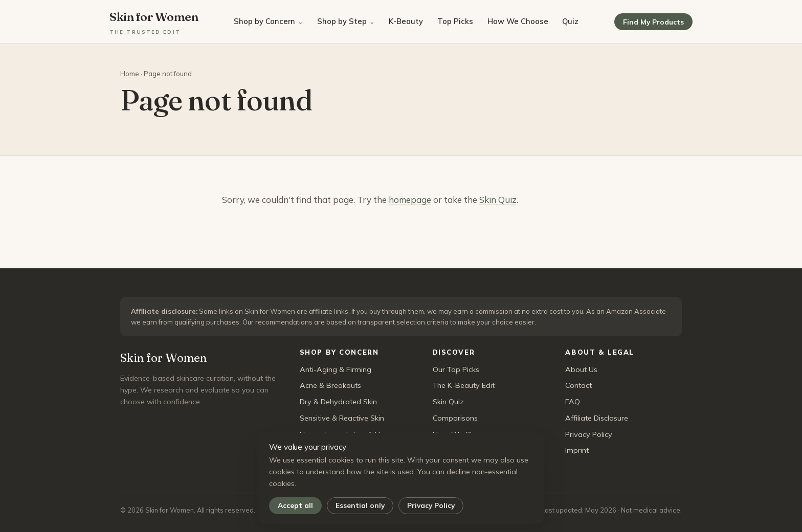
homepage (410, 200)
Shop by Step (342, 21)
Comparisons (455, 418)
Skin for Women (154, 22)
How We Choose (518, 21)
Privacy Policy (431, 505)
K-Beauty (406, 21)
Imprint (577, 450)
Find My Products (653, 22)
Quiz (570, 21)
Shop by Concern (264, 21)
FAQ (573, 402)
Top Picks (455, 21)
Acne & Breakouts (330, 385)
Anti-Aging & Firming (336, 369)
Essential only (360, 505)
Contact (578, 385)
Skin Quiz (498, 200)
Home (130, 74)
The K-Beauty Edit (464, 385)
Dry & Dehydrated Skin (338, 402)
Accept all (295, 505)
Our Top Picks (456, 369)
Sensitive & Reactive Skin (342, 418)
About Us (581, 369)
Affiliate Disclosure (597, 418)
